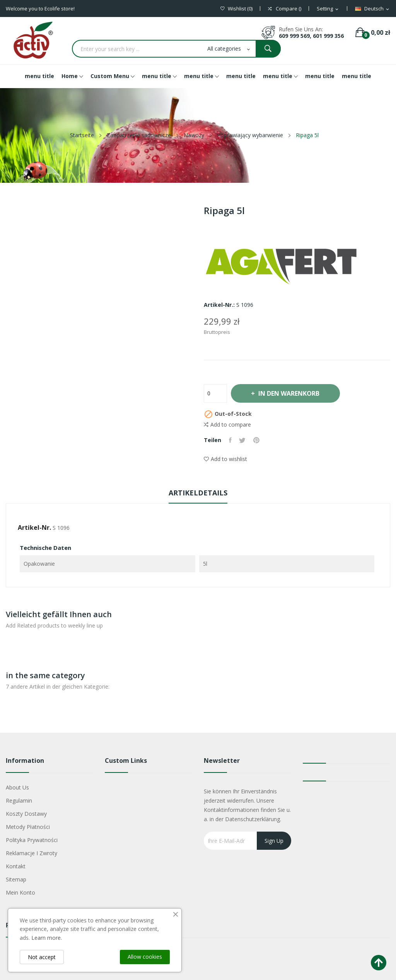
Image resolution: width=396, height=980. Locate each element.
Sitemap (16, 879)
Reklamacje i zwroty (32, 853)
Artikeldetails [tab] (198, 493)
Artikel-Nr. (34, 527)
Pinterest (257, 440)
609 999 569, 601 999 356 (311, 36)
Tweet (243, 440)
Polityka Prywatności (32, 840)
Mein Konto (20, 892)
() (236, 9)
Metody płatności (28, 827)
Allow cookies (145, 957)
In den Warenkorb (289, 393)
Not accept (42, 957)
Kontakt (16, 866)
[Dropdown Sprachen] (373, 9)
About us (17, 787)
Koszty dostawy (26, 814)
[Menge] (215, 393)
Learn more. (47, 938)
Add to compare (227, 425)
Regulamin (19, 801)
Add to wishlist (225, 459)
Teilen (230, 440)
